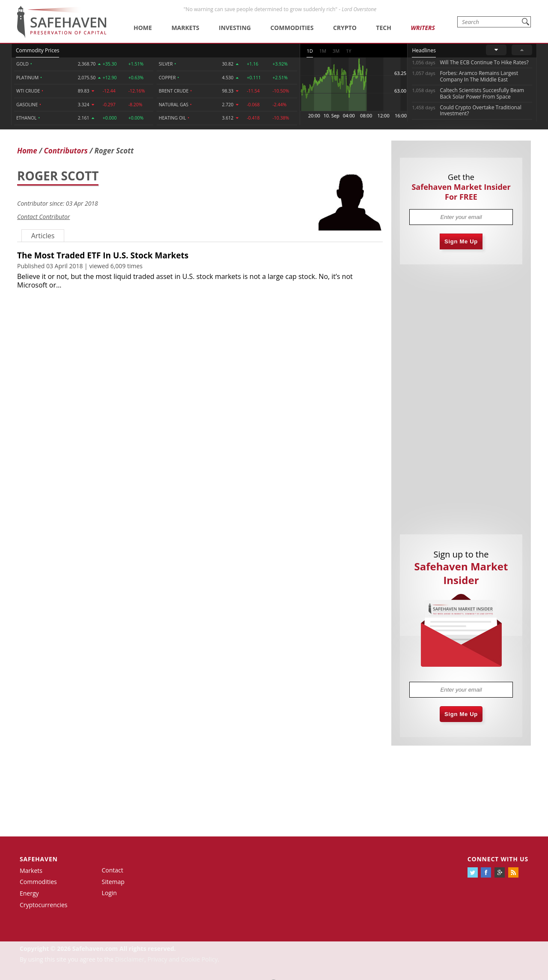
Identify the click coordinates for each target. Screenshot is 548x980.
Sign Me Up (461, 241)
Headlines (424, 50)
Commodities (292, 28)
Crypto (345, 28)
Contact (113, 870)
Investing (235, 28)
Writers (423, 28)
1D (310, 51)
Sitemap (113, 882)
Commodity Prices (37, 50)
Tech (384, 28)
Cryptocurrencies (44, 905)
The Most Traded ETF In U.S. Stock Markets (103, 255)
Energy (29, 893)
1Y (348, 51)
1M (323, 51)
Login (109, 893)
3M (336, 51)
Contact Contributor (43, 217)
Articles (43, 236)
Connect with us (498, 859)
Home (143, 28)
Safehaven (39, 859)
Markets (185, 28)
